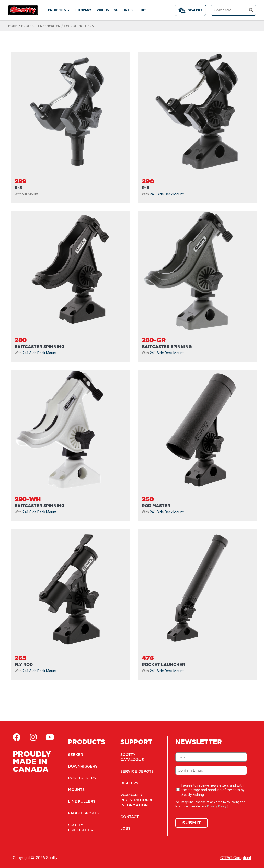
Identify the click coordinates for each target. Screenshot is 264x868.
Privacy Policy (217, 806)
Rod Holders (82, 778)
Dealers (190, 10)
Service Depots (136, 771)
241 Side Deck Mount (167, 194)
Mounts (76, 790)
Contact (129, 817)
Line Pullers (81, 801)
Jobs (125, 828)
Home (13, 26)
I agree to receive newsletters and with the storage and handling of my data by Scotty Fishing (213, 790)
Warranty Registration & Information (136, 800)
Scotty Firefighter (80, 827)
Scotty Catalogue (132, 757)
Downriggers (82, 766)
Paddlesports (83, 813)
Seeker (75, 755)
